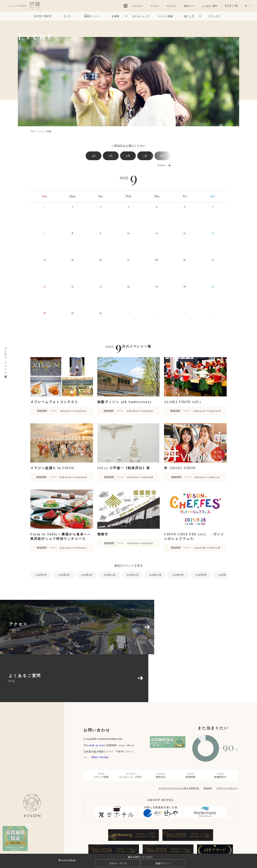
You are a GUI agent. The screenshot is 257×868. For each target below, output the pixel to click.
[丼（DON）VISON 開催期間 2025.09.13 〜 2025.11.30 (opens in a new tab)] (195, 453)
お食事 (115, 16)
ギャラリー (138, 6)
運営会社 (161, 730)
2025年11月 (133, 575)
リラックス (214, 16)
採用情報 (190, 730)
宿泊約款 (208, 742)
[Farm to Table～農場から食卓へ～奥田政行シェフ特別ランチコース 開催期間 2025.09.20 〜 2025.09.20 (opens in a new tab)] (62, 521)
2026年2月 (64, 575)
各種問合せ (220, 730)
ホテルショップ (141, 16)
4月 (95, 156)
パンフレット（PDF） (131, 730)
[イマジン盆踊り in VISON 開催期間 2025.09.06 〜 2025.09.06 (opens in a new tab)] (62, 453)
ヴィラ (67, 16)
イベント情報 (165, 16)
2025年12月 (110, 575)
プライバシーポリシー (227, 742)
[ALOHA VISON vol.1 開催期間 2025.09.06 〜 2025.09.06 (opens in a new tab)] (195, 387)
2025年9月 (178, 575)
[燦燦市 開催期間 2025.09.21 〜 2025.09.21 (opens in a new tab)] (129, 519)
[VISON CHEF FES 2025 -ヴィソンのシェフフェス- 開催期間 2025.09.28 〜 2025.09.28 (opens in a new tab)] (195, 521)
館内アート (189, 6)
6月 (133, 156)
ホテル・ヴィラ (118, 863)
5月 (114, 156)
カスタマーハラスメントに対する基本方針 (179, 742)
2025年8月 (201, 575)
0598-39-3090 (97, 699)
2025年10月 (155, 575)
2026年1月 (87, 575)
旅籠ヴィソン (163, 863)
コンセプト (172, 6)
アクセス (155, 6)
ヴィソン (92, 16)
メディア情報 (101, 730)
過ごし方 (189, 16)
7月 (152, 156)
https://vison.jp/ (100, 711)
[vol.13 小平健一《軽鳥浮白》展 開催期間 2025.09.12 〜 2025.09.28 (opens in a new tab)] (129, 453)
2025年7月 (224, 575)
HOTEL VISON (43, 16)
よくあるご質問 (209, 6)
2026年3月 (41, 575)
